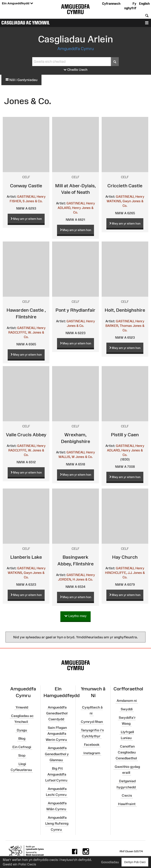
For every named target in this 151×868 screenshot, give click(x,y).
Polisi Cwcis (27, 864)
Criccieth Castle (125, 186)
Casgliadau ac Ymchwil (26, 23)
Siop (22, 755)
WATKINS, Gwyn (119, 201)
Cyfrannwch (111, 4)
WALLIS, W (67, 457)
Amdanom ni (127, 701)
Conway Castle (26, 186)
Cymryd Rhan (92, 722)
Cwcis (127, 795)
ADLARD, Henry (69, 208)
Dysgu (22, 730)
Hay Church (125, 557)
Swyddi (127, 709)
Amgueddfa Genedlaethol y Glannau (57, 754)
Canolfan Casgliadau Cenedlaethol (126, 752)
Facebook (92, 744)
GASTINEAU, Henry (31, 197)
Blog (22, 738)
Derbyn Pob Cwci (135, 862)
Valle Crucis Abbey (26, 435)
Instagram (92, 753)
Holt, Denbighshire (125, 310)
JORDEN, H (66, 579)
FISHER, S (17, 201)
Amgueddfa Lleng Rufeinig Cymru (57, 823)
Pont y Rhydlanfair (75, 310)
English (144, 4)
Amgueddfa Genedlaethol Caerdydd (57, 713)
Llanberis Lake (26, 557)
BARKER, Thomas (119, 326)
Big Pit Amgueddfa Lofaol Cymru (56, 774)
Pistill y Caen (125, 435)
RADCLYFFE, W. (20, 332)
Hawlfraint (127, 804)
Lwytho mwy (75, 616)
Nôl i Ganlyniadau (21, 80)
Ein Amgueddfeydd (17, 3)
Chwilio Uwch (76, 70)
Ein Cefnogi (22, 747)
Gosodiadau (110, 862)
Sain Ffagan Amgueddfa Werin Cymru (56, 734)
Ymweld (22, 707)
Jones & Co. (34, 201)
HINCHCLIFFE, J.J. (119, 573)
